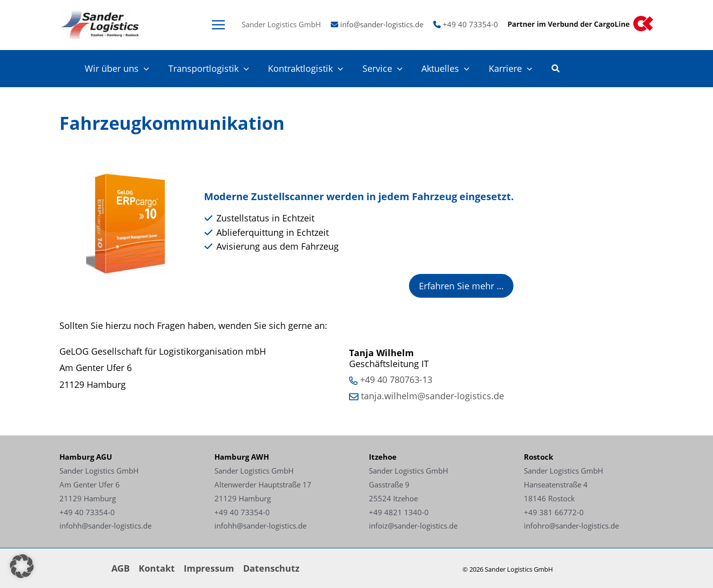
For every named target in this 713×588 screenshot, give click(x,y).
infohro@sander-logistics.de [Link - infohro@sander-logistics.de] (571, 526)
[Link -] (100, 24)
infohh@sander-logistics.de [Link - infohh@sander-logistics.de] (105, 526)
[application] (151, 69)
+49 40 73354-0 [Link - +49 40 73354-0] (470, 24)
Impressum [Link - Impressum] (209, 568)
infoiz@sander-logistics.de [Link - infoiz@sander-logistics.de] (413, 526)
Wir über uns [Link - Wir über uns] (124, 69)
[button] (556, 69)
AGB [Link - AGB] (121, 568)
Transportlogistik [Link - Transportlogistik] (215, 69)
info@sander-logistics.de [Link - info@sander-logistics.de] (382, 24)
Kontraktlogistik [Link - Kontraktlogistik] (310, 69)
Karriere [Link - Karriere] (511, 69)
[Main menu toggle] (218, 25)
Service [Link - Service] (385, 69)
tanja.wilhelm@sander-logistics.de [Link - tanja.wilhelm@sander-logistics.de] (433, 396)
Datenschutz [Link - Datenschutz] (271, 568)
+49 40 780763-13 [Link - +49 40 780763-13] (396, 379)
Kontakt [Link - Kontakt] (157, 568)
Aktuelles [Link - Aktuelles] (447, 69)
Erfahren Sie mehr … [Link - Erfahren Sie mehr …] (461, 286)
